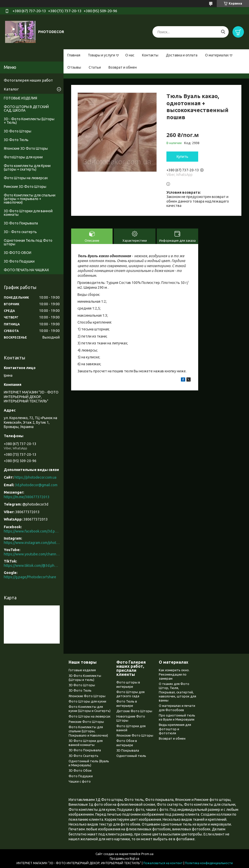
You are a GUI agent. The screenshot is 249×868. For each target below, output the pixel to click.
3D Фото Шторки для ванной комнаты (28, 213)
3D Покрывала (128, 750)
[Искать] (223, 32)
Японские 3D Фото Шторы (26, 148)
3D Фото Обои (80, 770)
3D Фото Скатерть (83, 756)
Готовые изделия (82, 670)
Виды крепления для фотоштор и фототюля (175, 729)
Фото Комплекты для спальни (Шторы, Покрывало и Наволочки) (88, 731)
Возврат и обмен (123, 67)
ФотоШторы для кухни (23, 157)
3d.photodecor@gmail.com (36, 485)
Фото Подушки (81, 776)
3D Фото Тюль (16, 140)
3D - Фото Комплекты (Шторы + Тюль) (29, 121)
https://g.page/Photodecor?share (30, 577)
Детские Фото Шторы (134, 711)
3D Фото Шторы (18, 131)
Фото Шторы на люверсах (26, 178)
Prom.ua (147, 854)
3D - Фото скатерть (20, 232)
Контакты (150, 55)
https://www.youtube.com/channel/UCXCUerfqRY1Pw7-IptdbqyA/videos (32, 554)
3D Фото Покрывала (21, 223)
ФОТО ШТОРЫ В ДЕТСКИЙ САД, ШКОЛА (26, 109)
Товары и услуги (102, 55)
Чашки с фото (80, 781)
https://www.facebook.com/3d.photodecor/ (32, 531)
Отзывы (74, 67)
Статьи (95, 67)
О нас (130, 55)
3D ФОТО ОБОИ (18, 253)
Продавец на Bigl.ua (124, 858)
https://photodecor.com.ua (35, 477)
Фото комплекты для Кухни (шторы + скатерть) (27, 167)
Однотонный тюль (131, 756)
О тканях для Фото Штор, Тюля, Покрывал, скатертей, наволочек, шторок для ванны (177, 692)
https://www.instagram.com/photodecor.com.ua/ (32, 543)
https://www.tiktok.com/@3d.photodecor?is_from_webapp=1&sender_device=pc (32, 566)
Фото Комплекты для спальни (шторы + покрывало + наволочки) (30, 199)
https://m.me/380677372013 (27, 497)
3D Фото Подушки (19, 261)
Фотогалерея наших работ (28, 80)
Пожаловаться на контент (163, 863)
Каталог (11, 89)
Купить (182, 157)
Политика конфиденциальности (209, 863)
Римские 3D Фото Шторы (25, 187)
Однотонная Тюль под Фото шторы (28, 242)
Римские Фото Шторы (86, 722)
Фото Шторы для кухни (87, 701)
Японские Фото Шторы (87, 696)
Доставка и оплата (182, 55)
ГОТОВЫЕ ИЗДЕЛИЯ (20, 98)
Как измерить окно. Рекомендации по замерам (174, 674)
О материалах (217, 55)
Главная (74, 55)
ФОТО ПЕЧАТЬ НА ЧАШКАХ (26, 270)
